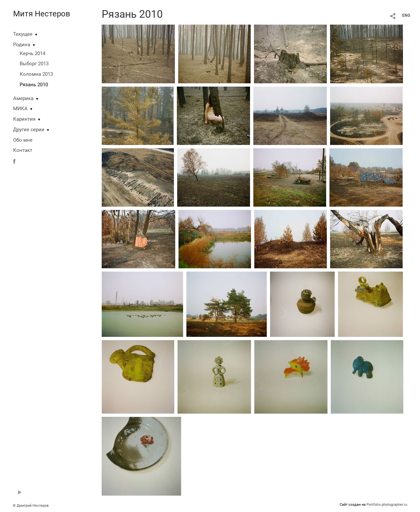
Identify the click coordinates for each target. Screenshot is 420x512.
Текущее (23, 34)
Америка (23, 98)
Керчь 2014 (32, 53)
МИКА (20, 109)
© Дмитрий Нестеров (31, 506)
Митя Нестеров (42, 14)
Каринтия (24, 119)
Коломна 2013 (36, 74)
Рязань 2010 (34, 85)
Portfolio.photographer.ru (387, 505)
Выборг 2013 (34, 64)
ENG (406, 15)
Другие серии (29, 130)
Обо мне (23, 140)
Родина (22, 45)
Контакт (23, 150)
